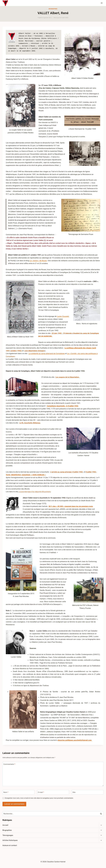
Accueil (5, 825)
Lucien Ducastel (63, 316)
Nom (6, 792)
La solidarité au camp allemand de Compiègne (47, 353)
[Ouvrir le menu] (102, 3)
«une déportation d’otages (34, 351)
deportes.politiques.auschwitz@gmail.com (75, 740)
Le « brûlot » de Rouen (38, 261)
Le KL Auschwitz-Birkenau (30, 423)
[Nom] (18, 792)
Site (74, 792)
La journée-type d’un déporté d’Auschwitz (35, 492)
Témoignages (8, 835)
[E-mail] (53, 792)
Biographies (53, 9)
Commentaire (9, 764)
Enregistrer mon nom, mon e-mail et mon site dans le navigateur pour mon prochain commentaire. (39, 798)
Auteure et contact (10, 845)
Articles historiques (10, 840)
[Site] (88, 792)
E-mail (41, 792)
